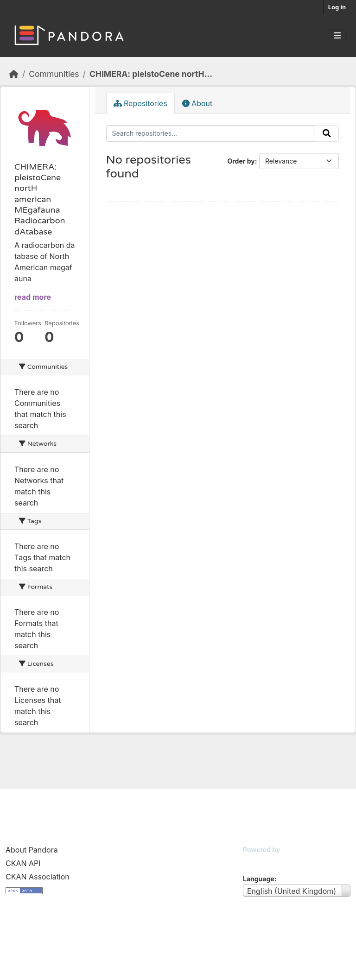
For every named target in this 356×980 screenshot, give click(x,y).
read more (33, 297)
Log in (337, 7)
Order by (241, 161)
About (197, 103)
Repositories (140, 103)
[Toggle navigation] (337, 36)
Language (259, 879)
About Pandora (32, 850)
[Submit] (327, 133)
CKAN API (23, 863)
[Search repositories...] (211, 133)
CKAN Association (38, 877)
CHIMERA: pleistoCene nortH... (151, 74)
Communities (54, 74)
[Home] (14, 74)
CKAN (259, 861)
